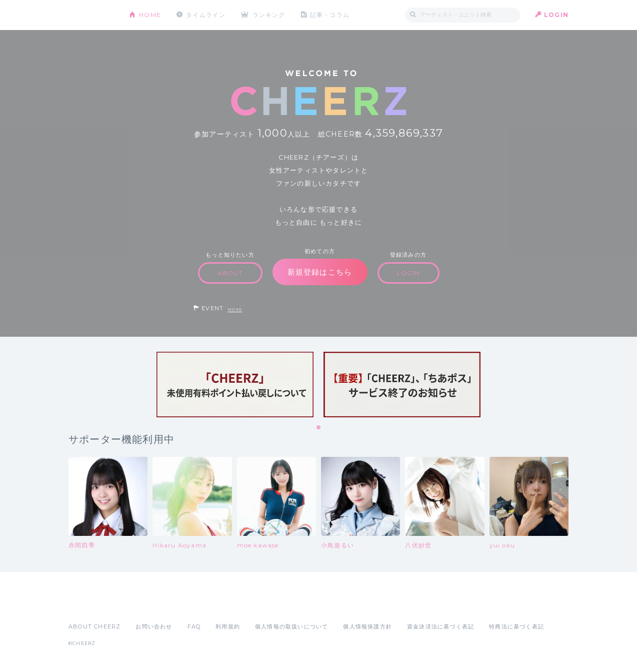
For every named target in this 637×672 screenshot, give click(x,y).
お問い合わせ (154, 626)
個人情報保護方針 (367, 626)
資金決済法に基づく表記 (440, 626)
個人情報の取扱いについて (291, 626)
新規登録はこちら (320, 272)
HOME (150, 15)
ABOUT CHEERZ (94, 626)
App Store (91, 604)
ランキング (269, 15)
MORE (235, 309)
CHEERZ (91, 15)
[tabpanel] (235, 385)
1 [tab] (319, 428)
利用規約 (228, 626)
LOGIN (556, 15)
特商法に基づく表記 (516, 626)
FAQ (194, 626)
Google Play (144, 604)
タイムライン (206, 15)
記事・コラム (330, 15)
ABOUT (230, 273)
